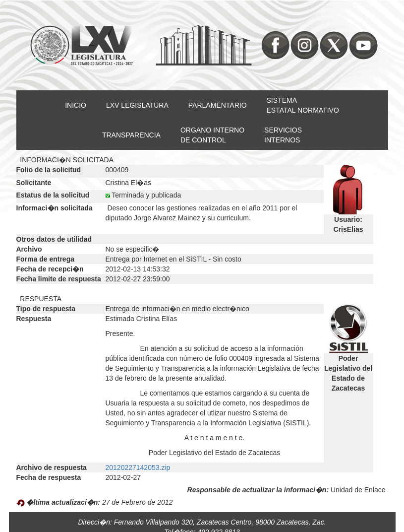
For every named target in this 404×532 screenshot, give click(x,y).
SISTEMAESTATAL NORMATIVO (303, 105)
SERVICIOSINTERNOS (283, 135)
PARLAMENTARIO (218, 105)
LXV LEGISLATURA (137, 105)
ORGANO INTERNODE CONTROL (212, 135)
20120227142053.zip (138, 467)
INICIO (76, 105)
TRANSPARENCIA (131, 135)
